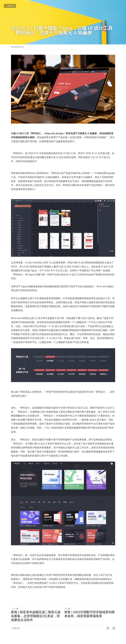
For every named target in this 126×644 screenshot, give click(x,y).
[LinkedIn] (108, 628)
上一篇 (15, 609)
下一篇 (68, 609)
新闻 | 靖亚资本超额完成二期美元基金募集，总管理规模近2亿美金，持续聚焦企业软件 (36, 616)
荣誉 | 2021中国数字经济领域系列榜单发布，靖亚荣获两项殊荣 (90, 614)
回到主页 (10, 6)
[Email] (114, 628)
